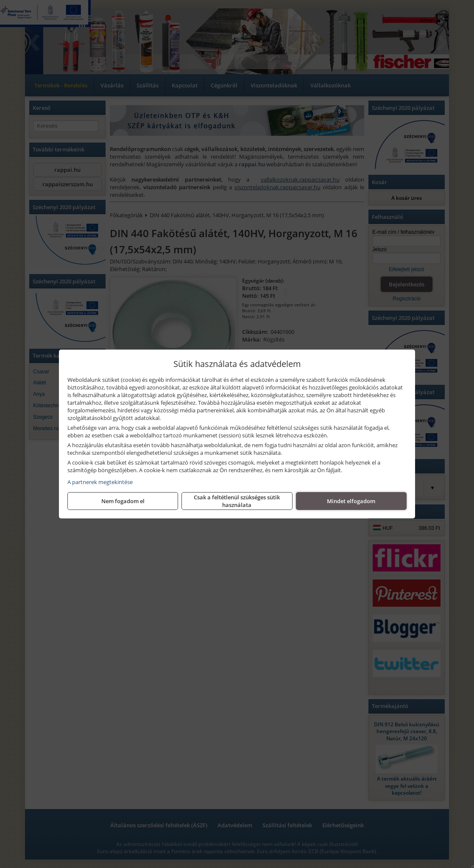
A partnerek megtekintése (100, 482)
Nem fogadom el (123, 501)
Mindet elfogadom (351, 501)
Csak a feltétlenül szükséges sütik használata (237, 501)
